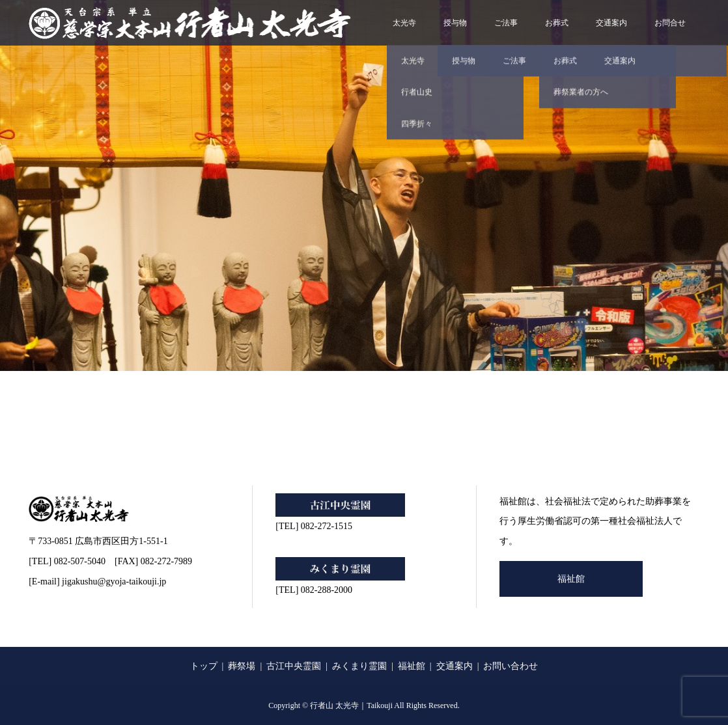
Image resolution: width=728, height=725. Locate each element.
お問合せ (670, 23)
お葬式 (557, 23)
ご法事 (506, 23)
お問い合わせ (511, 666)
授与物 (455, 23)
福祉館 (571, 579)
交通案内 (611, 23)
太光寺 (404, 23)
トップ (204, 666)
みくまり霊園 (359, 666)
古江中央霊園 (294, 666)
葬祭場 (242, 666)
